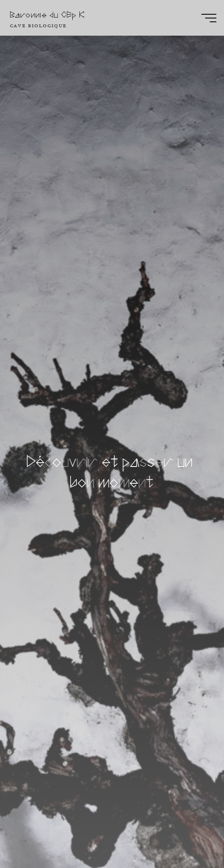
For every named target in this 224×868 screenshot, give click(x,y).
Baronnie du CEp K (47, 15)
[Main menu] (209, 18)
